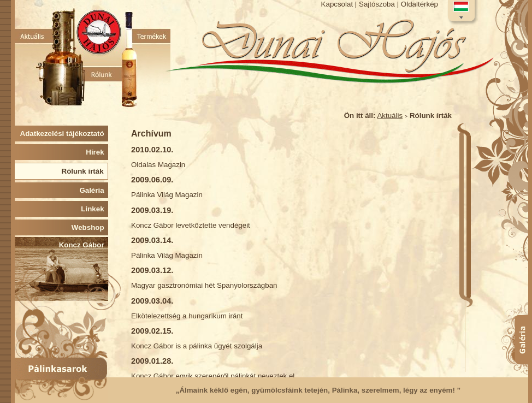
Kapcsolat (337, 4)
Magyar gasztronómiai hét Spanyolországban (204, 285)
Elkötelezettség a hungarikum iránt (187, 316)
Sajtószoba (377, 4)
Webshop (90, 227)
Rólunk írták (85, 171)
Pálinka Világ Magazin (167, 195)
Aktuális (390, 115)
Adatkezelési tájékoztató (64, 134)
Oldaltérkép (419, 4)
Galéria (94, 190)
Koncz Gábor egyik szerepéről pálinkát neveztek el (213, 376)
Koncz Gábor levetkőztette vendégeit (191, 225)
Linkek (94, 209)
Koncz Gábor (84, 245)
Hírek (97, 152)
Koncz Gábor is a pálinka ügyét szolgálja (197, 346)
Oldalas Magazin (158, 165)
